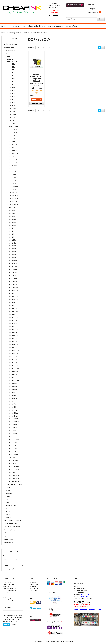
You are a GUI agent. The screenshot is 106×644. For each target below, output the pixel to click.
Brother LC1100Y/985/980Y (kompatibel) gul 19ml (36, 77)
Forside (4, 26)
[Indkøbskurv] (96, 13)
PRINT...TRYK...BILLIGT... (56, 26)
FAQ (24, 26)
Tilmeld (7, 624)
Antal (32, 95)
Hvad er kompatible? (10, 590)
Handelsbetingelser (9, 588)
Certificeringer (8, 598)
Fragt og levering (9, 584)
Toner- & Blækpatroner (11, 600)
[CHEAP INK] (22, 9)
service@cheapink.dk (82, 606)
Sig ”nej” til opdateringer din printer (12, 595)
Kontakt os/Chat (71, 26)
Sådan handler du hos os (37, 26)
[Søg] (101, 19)
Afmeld (14, 624)
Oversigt (6, 592)
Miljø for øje (7, 586)
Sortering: (31, 47)
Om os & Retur (14, 26)
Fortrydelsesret (8, 582)
